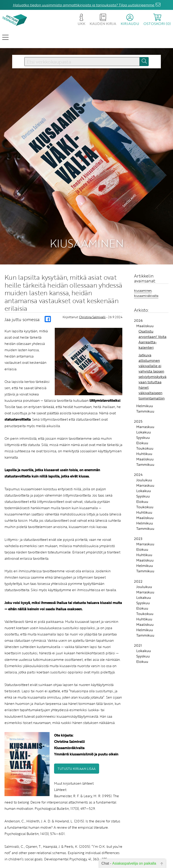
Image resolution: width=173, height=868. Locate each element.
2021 (138, 595)
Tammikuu (145, 360)
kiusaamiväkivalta (146, 245)
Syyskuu (143, 387)
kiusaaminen (143, 240)
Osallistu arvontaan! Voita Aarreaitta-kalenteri (153, 288)
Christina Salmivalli (92, 266)
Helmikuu (145, 355)
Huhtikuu (144, 403)
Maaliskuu (145, 275)
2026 (138, 269)
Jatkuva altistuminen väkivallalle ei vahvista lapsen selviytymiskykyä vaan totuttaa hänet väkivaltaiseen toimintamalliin (153, 326)
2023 (138, 488)
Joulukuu (144, 429)
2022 (138, 530)
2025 (138, 371)
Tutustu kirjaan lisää (77, 718)
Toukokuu (145, 397)
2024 (138, 424)
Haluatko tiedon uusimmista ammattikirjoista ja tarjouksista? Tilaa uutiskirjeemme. (84, 5)
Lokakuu (144, 381)
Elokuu (142, 392)
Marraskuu (145, 376)
